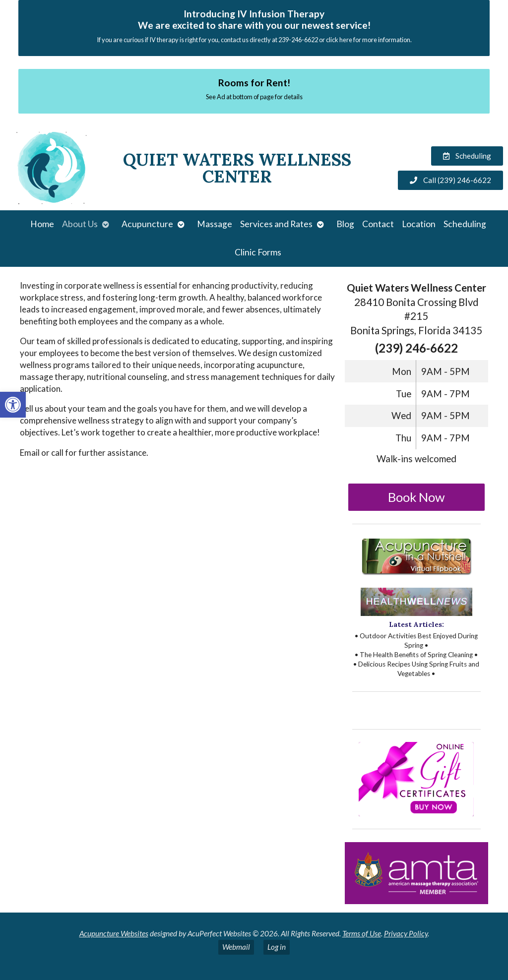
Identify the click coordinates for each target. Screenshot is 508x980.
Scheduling (465, 224)
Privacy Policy (406, 933)
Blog (345, 224)
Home (42, 224)
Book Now (416, 497)
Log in (277, 947)
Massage (215, 224)
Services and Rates (276, 224)
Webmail (236, 947)
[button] (13, 405)
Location (419, 224)
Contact (378, 224)
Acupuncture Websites (114, 933)
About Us (80, 224)
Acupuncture (147, 224)
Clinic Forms (258, 252)
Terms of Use (362, 933)
